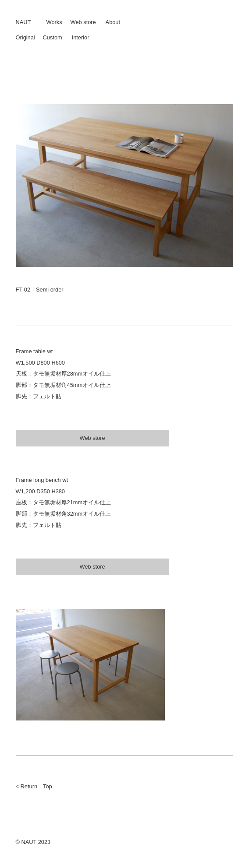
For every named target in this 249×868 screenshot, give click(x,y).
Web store (83, 22)
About (113, 22)
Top (48, 786)
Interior (81, 37)
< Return (27, 786)
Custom (53, 37)
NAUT (23, 22)
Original (25, 37)
